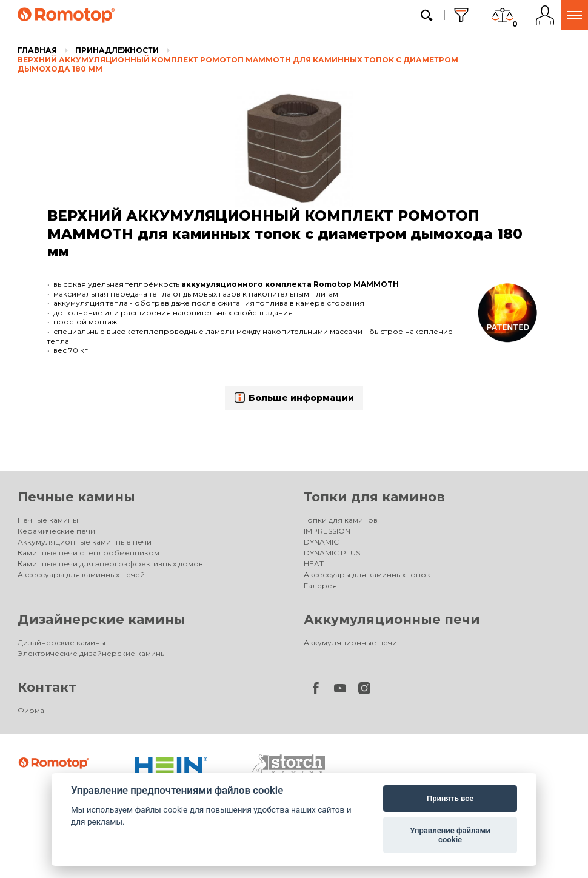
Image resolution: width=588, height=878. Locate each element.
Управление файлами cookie (450, 835)
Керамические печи (56, 531)
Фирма (31, 710)
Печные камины (76, 497)
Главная (37, 50)
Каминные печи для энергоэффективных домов (110, 564)
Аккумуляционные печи (392, 619)
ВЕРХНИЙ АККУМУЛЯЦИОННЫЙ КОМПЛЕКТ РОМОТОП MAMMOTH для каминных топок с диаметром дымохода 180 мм (238, 65)
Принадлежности (117, 50)
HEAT (314, 564)
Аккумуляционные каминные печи (85, 542)
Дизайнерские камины (102, 619)
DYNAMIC (321, 542)
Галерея (320, 585)
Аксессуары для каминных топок (367, 575)
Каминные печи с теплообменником (89, 553)
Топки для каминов (374, 497)
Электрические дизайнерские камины (92, 653)
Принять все (450, 798)
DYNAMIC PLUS (332, 553)
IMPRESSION (327, 531)
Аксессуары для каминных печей (81, 575)
